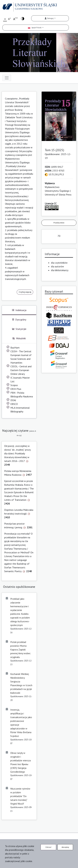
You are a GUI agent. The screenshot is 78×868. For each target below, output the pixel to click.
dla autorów (57, 266)
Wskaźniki (19, 338)
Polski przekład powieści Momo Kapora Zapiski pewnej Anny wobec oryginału (20, 650)
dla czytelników (59, 263)
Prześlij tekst (59, 223)
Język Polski (35, 27)
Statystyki (19, 329)
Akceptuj (65, 847)
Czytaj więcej (25, 292)
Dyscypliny (19, 320)
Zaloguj (49, 18)
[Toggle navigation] (7, 78)
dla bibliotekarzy (60, 270)
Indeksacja (19, 310)
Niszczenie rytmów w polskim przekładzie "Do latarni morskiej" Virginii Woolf (20, 796)
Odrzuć (48, 847)
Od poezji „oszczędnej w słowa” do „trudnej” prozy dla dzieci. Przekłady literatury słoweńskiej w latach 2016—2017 (17, 453)
